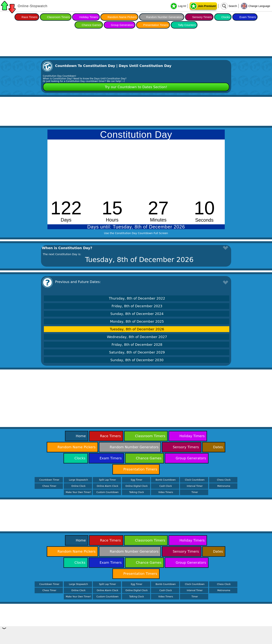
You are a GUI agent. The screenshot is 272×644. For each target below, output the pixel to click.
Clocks (226, 17)
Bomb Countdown (166, 480)
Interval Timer (195, 486)
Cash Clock (166, 486)
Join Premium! (207, 6)
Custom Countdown (107, 492)
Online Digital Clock (137, 486)
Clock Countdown (195, 480)
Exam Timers (248, 17)
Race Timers (30, 17)
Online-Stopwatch (33, 6)
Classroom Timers (58, 17)
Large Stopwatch (78, 480)
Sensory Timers (202, 17)
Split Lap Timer (107, 480)
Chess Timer (49, 486)
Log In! (182, 6)
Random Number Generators (164, 17)
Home (81, 436)
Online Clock (78, 486)
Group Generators (122, 25)
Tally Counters (187, 25)
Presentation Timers (156, 25)
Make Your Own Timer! (78, 492)
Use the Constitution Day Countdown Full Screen (136, 233)
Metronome (224, 486)
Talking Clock (137, 492)
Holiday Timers (89, 17)
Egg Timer (137, 480)
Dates (218, 447)
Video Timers (166, 492)
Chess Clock (224, 480)
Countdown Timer (49, 480)
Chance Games (91, 25)
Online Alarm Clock (107, 486)
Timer (195, 492)
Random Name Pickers (122, 17)
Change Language (259, 6)
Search (233, 6)
